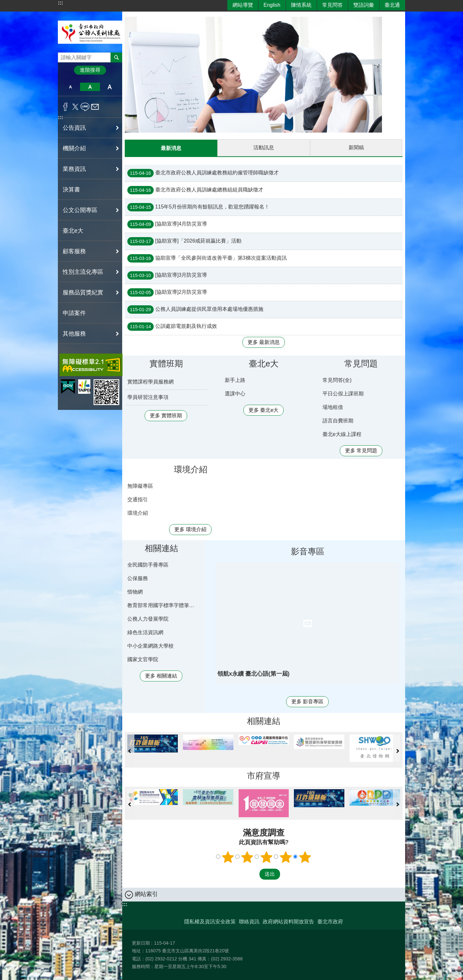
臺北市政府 (330, 921)
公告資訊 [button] (74, 128)
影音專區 (308, 551)
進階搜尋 (90, 70)
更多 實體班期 (166, 415)
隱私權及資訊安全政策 (210, 921)
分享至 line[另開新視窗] (85, 107)
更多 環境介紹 (190, 529)
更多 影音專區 (307, 701)
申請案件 (74, 313)
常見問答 (332, 5)
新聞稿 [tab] (356, 148)
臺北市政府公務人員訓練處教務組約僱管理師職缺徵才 (203, 173)
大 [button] (110, 87)
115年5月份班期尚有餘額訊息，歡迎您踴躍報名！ (198, 207)
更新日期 (141, 943)
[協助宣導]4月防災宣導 (167, 224)
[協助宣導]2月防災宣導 (167, 292)
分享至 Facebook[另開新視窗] (65, 107)
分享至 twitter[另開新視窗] (75, 107)
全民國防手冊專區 (148, 564)
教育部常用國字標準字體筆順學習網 (163, 605)
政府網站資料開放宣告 (288, 921)
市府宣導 (264, 775)
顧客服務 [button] (74, 251)
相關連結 (161, 548)
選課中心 (235, 393)
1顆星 (228, 857)
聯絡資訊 (249, 921)
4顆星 (286, 857)
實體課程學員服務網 (150, 381)
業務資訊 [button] (74, 169)
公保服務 (138, 578)
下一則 (398, 750)
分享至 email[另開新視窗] (95, 107)
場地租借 (333, 407)
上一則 (130, 750)
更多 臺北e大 (263, 410)
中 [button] (90, 87)
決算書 (71, 190)
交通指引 (138, 499)
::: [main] (126, 16)
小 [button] (70, 87)
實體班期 (166, 363)
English (272, 5)
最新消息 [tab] (171, 148)
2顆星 (247, 857)
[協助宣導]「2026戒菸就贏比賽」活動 (184, 241)
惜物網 (135, 592)
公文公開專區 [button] (80, 210)
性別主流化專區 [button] (83, 272)
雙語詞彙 (364, 5)
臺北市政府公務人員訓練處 (90, 32)
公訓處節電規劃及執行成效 (172, 326)
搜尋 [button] (116, 57)
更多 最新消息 (264, 342)
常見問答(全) (337, 380)
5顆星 (305, 857)
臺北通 (392, 5)
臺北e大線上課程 (342, 434)
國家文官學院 (143, 659)
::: (60, 3)
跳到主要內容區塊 (3, 3)
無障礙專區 (140, 486)
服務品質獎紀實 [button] (83, 292)
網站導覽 (243, 5)
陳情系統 (301, 5)
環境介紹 (191, 469)
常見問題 (361, 363)
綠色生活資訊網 (145, 632)
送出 (253, 874)
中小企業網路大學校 (150, 646)
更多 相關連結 (161, 675)
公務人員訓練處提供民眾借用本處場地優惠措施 (195, 309)
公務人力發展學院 (148, 619)
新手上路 (235, 380)
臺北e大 (73, 231)
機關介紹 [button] (74, 148)
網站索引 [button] (146, 894)
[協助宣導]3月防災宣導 (167, 275)
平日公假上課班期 (343, 393)
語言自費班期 (338, 420)
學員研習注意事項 (148, 397)
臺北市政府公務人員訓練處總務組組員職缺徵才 (195, 190)
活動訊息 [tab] (264, 148)
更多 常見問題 (361, 450)
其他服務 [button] (74, 334)
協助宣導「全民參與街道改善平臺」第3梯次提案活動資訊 (207, 258)
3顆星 (267, 857)
